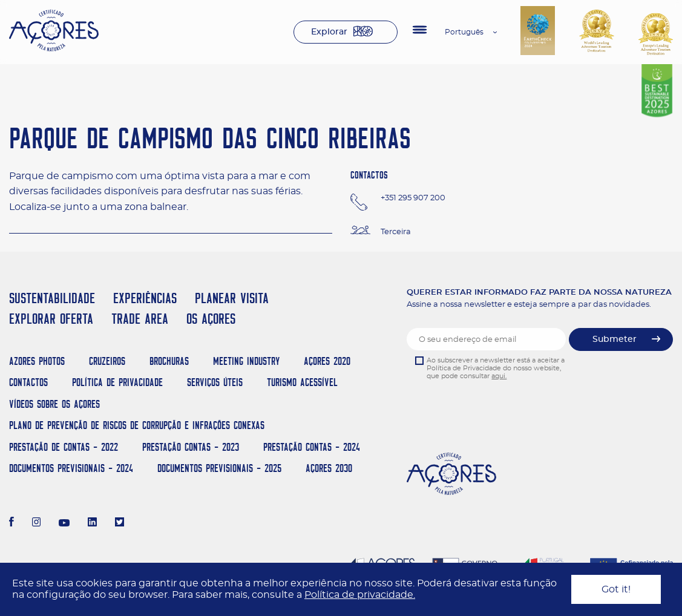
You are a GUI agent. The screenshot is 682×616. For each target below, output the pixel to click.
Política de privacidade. (360, 595)
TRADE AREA (140, 319)
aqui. (499, 376)
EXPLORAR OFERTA (51, 319)
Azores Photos (37, 361)
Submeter (615, 339)
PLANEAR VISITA (232, 298)
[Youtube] (64, 523)
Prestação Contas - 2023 (191, 447)
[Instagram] (37, 523)
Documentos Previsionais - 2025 (219, 468)
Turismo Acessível (302, 382)
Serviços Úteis (215, 382)
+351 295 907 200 (413, 198)
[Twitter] (120, 523)
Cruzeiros (107, 361)
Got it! (616, 589)
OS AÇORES (211, 319)
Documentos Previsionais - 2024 (71, 468)
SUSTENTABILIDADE (52, 298)
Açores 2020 (327, 361)
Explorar (329, 32)
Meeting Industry (246, 361)
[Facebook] (11, 523)
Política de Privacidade (117, 382)
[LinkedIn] (92, 523)
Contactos (28, 382)
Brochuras (169, 361)
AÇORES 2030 (329, 468)
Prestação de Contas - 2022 (64, 447)
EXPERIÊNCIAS (145, 298)
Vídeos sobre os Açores (54, 404)
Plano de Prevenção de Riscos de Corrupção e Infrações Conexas (137, 425)
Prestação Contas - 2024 (312, 447)
